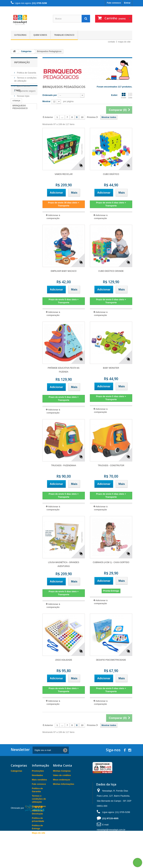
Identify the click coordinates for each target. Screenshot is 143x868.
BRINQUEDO (19, 135)
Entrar (127, 3)
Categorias (20, 35)
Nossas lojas (23, 95)
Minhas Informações (64, 784)
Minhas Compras (62, 771)
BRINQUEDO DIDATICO (19, 152)
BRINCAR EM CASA (23, 145)
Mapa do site (39, 833)
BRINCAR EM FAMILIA (19, 167)
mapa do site (124, 42)
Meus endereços (62, 780)
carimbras (18, 130)
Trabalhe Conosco (64, 35)
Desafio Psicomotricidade (111, 660)
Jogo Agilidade (64, 660)
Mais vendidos (39, 780)
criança (16, 118)
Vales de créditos (62, 775)
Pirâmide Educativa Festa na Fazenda (64, 370)
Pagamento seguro (26, 90)
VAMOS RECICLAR (64, 174)
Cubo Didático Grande (111, 271)
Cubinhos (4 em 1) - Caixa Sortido (111, 562)
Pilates (30, 130)
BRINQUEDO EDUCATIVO (19, 160)
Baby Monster (111, 368)
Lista (130, 96)
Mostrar (47, 101)
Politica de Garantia (26, 71)
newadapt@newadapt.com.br (111, 830)
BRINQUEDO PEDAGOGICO (20, 124)
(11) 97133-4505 (110, 818)
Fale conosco (114, 3)
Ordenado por (50, 95)
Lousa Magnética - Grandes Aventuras (64, 564)
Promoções (38, 771)
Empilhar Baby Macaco (64, 271)
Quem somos (40, 35)
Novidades (37, 775)
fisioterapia (18, 140)
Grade (124, 96)
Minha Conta (62, 765)
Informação (22, 62)
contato (112, 42)
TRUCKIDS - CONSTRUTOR (111, 466)
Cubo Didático (111, 174)
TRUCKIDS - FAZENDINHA (64, 466)
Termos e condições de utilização (39, 799)
